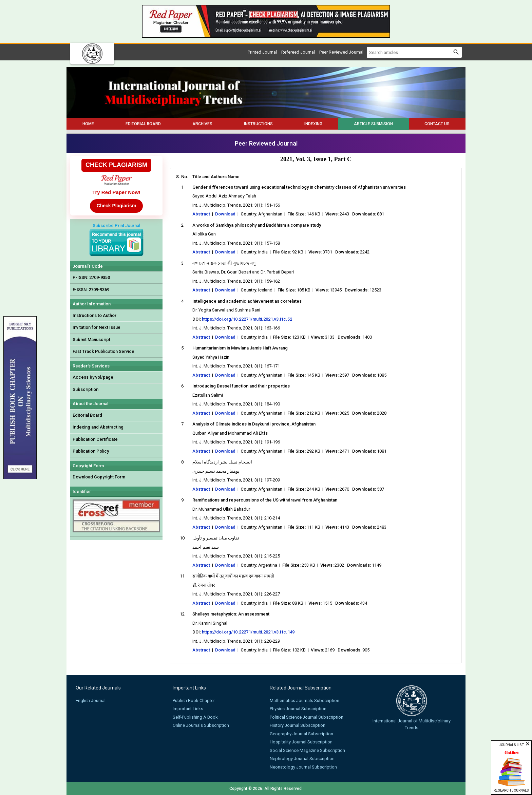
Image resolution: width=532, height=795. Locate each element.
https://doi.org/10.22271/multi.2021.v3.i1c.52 (247, 319)
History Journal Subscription (298, 725)
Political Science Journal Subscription (307, 717)
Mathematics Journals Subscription (305, 701)
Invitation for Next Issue (97, 327)
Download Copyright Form (99, 477)
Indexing (313, 124)
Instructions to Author (94, 315)
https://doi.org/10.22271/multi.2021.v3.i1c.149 (248, 632)
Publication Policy (91, 451)
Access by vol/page (93, 377)
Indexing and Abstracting (98, 427)
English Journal (91, 701)
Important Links (188, 709)
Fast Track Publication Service (103, 351)
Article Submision (373, 124)
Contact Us (437, 124)
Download (225, 214)
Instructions (258, 124)
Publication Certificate (95, 439)
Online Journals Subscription (201, 725)
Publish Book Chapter (194, 701)
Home (88, 124)
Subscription (85, 389)
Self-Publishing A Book (195, 717)
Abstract (201, 214)
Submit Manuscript (91, 339)
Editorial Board (143, 124)
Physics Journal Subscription (298, 709)
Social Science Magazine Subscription (307, 750)
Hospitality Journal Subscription (301, 742)
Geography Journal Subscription (301, 734)
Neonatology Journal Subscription (303, 767)
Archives (202, 124)
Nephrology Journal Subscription (302, 759)
